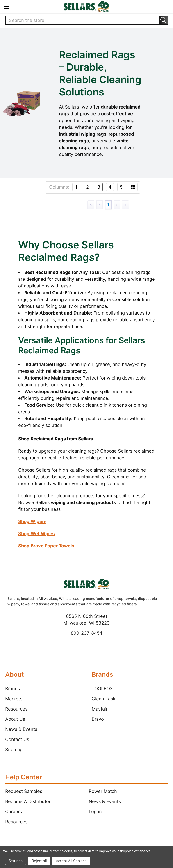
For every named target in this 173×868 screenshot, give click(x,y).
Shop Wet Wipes (36, 534)
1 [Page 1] (108, 204)
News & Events (21, 729)
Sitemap (14, 750)
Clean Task (104, 699)
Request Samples (24, 791)
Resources (16, 709)
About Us (15, 719)
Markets (14, 699)
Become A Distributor (28, 801)
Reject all (39, 861)
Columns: (59, 187)
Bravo (98, 719)
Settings (16, 861)
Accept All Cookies (71, 861)
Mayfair (100, 709)
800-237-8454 (87, 633)
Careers (14, 812)
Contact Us (17, 739)
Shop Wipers (32, 521)
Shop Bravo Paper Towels (46, 546)
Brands (13, 689)
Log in (95, 812)
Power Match (103, 791)
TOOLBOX (102, 689)
